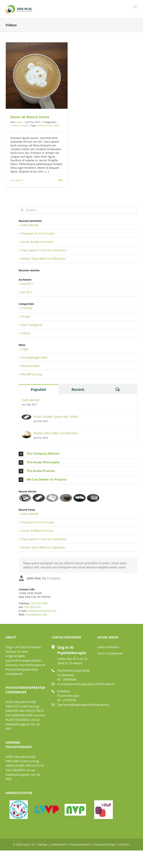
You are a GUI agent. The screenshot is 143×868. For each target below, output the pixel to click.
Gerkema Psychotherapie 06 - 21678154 (68, 696)
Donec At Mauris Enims (30, 117)
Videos (57, 125)
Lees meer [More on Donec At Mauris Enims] (16, 180)
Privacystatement (80, 844)
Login (25, 349)
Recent (78, 389)
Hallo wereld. (30, 225)
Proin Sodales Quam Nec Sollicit (56, 417)
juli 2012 (27, 292)
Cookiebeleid (58, 844)
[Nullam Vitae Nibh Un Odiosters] (26, 433)
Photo (49, 125)
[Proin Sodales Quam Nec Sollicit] (26, 417)
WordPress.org (31, 374)
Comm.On (124, 844)
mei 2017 (27, 284)
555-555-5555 (39, 603)
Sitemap (42, 844)
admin (19, 122)
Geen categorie (32, 325)
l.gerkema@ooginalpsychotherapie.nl (74, 705)
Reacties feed (30, 366)
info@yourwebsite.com (42, 611)
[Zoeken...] (78, 210)
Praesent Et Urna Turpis (38, 233)
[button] (78, 454)
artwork (41, 125)
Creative (15, 125)
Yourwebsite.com (36, 614)
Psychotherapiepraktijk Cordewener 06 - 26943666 (73, 675)
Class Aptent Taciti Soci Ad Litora (44, 250)
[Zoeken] (22, 210)
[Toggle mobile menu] (135, 7)
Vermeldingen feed (34, 357)
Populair (39, 389)
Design (24, 125)
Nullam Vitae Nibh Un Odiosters (43, 259)
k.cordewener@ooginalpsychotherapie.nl (74, 684)
